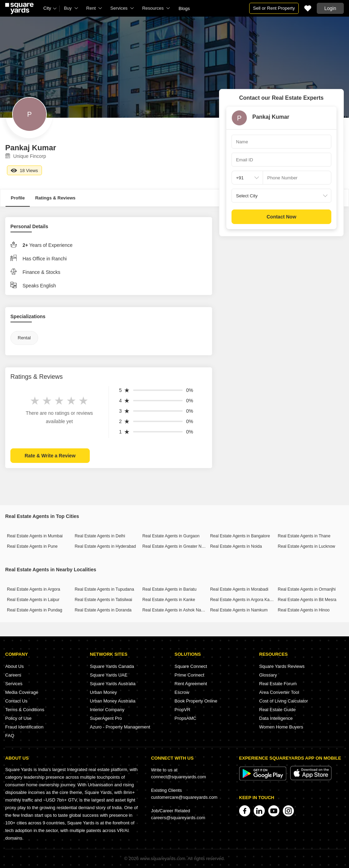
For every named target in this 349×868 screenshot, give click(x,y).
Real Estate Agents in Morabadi (239, 589)
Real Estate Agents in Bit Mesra (307, 600)
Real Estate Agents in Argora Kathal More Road (254, 600)
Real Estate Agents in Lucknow (307, 546)
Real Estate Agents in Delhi (100, 536)
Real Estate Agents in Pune (32, 546)
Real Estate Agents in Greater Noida (176, 546)
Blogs (184, 8)
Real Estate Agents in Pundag (34, 610)
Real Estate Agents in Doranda (103, 610)
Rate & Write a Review (50, 456)
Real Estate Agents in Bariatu (169, 589)
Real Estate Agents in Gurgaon (171, 536)
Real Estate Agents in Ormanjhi (307, 589)
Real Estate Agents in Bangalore (240, 536)
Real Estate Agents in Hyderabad (105, 546)
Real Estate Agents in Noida (236, 546)
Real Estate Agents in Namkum (239, 610)
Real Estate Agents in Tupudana (104, 589)
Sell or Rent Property (274, 8)
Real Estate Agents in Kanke (169, 600)
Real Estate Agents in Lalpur (33, 600)
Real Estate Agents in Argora (33, 589)
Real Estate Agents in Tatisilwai (103, 600)
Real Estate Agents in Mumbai (35, 536)
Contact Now (281, 217)
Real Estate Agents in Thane (304, 536)
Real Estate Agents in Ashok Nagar (175, 610)
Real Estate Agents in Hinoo (304, 610)
